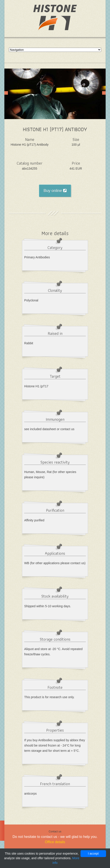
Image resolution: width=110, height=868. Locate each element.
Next (104, 93)
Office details (55, 842)
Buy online (55, 191)
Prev (6, 93)
